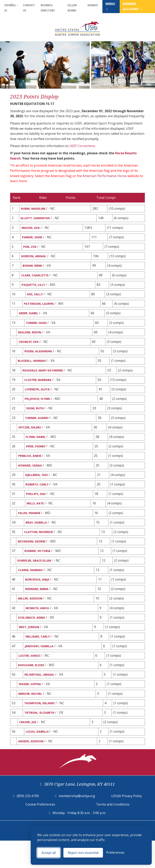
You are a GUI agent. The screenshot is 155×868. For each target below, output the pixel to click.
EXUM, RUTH (36, 419)
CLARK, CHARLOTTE (36, 279)
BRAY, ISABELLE (37, 538)
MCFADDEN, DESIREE (33, 558)
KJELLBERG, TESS (37, 488)
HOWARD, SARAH (31, 478)
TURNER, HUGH (37, 329)
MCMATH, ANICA (38, 628)
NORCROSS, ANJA (38, 598)
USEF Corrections (83, 146)
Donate (93, 5)
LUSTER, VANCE (30, 678)
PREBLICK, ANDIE (31, 468)
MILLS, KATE (36, 518)
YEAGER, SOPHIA (31, 708)
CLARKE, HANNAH (32, 588)
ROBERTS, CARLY (38, 498)
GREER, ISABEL (29, 319)
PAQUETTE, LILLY (35, 289)
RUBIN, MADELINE (35, 209)
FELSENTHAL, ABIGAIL (41, 698)
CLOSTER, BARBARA (39, 389)
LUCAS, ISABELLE (38, 758)
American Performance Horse (105, 176)
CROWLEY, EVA (30, 348)
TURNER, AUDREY (38, 428)
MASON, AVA (31, 229)
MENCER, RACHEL (32, 718)
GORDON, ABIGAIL (35, 259)
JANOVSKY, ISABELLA (40, 668)
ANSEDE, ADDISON (32, 768)
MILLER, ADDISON (32, 618)
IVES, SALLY (35, 299)
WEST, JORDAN (30, 648)
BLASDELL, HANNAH (33, 369)
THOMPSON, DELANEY (41, 728)
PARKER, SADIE (33, 239)
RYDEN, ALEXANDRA (39, 359)
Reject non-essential (83, 853)
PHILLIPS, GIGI (37, 508)
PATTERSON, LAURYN (40, 309)
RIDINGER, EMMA (38, 608)
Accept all (49, 853)
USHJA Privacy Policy (127, 823)
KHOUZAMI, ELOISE (33, 688)
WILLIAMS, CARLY (39, 658)
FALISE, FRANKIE (30, 528)
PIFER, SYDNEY (37, 458)
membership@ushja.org (77, 823)
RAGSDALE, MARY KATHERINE (45, 379)
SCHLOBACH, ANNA (33, 638)
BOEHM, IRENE (33, 269)
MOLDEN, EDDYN (31, 339)
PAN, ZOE (30, 249)
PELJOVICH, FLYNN (38, 409)
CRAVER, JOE (28, 748)
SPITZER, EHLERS (31, 439)
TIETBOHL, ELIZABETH (41, 738)
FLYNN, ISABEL (37, 448)
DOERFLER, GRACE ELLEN (36, 578)
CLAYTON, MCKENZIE (40, 548)
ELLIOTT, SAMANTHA (37, 219)
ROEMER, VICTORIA (39, 568)
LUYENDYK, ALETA (39, 398)
